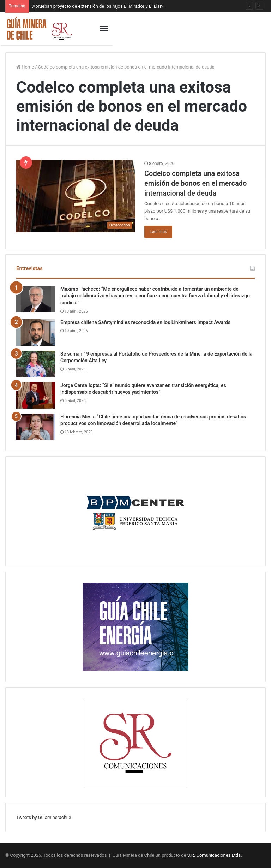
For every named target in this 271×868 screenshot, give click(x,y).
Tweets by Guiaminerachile (44, 817)
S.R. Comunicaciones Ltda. (215, 855)
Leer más (158, 232)
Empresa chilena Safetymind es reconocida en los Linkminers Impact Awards (145, 322)
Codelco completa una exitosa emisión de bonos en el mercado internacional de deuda (195, 183)
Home (25, 67)
